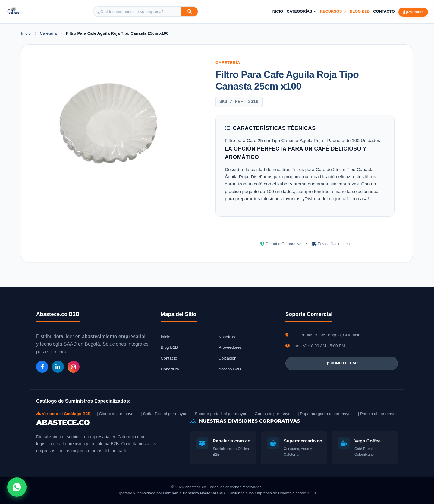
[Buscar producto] (137, 12)
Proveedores (230, 347)
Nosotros (227, 337)
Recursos (333, 11)
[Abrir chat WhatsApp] (17, 487)
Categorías (301, 11)
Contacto (384, 11)
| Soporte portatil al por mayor (220, 414)
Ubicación (228, 358)
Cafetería (49, 33)
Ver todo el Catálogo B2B (63, 414)
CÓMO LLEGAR (342, 363)
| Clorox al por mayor (116, 414)
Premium (413, 12)
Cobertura (170, 369)
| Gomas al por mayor (272, 414)
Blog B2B (360, 11)
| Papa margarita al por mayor (325, 414)
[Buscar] (190, 12)
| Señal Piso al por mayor (164, 414)
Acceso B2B (230, 369)
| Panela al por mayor (377, 414)
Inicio (277, 11)
